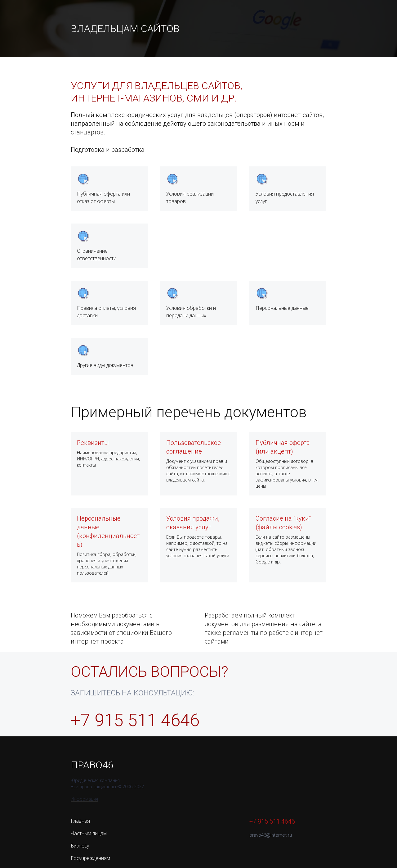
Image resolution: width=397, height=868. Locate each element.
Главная (80, 821)
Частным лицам (89, 833)
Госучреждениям (90, 858)
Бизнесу (80, 846)
